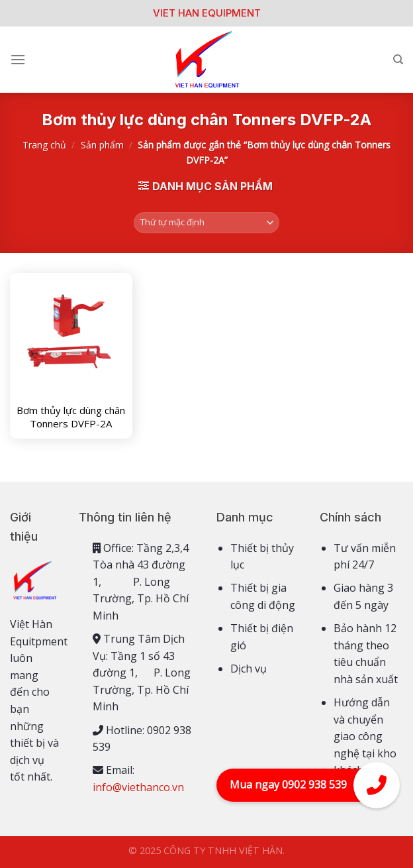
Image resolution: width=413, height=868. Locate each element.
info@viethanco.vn (138, 787)
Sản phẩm (102, 145)
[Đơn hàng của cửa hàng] (207, 223)
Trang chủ (44, 145)
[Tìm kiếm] (398, 60)
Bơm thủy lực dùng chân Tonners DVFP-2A (71, 417)
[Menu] (18, 59)
